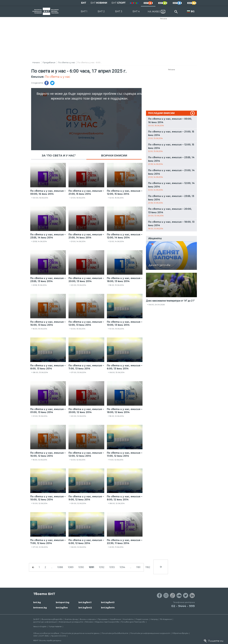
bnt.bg (37, 602)
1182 (148, 567)
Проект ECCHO (59, 636)
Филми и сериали (88, 619)
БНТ (84, 3)
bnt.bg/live (62, 608)
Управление (115, 619)
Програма (103, 619)
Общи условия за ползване (46, 633)
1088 (60, 567)
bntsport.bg (63, 602)
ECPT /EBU (44, 636)
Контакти (128, 619)
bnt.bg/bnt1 (85, 602)
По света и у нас (67, 62)
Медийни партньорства (107, 622)
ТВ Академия (166, 619)
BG (193, 11)
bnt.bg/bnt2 (85, 608)
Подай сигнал (142, 619)
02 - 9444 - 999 (183, 606)
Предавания (49, 62)
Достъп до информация (45, 622)
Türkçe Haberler (55, 626)
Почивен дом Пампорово (133, 622)
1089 (71, 567)
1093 (112, 567)
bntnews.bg (40, 608)
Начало (36, 62)
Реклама (164, 19)
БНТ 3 (119, 11)
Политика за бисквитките (115, 633)
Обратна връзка (180, 633)
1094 (122, 567)
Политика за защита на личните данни (80, 633)
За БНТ (36, 619)
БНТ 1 (84, 11)
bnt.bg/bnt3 (108, 602)
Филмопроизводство (52, 619)
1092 (102, 567)
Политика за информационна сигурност (150, 633)
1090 (81, 567)
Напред (154, 619)
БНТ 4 (136, 11)
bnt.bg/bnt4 (108, 608)
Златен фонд (71, 619)
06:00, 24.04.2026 (157, 305)
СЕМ (35, 636)
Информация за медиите (71, 622)
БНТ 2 (101, 11)
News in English (40, 626)
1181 (138, 567)
